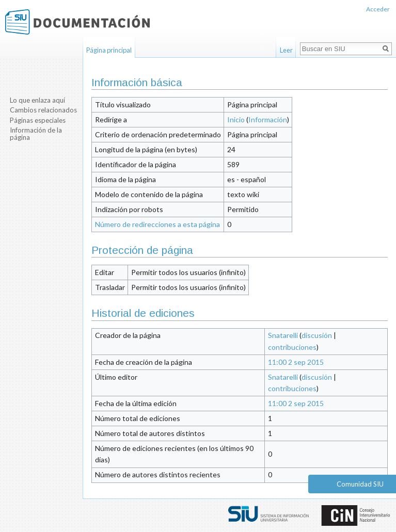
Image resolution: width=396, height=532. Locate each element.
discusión (317, 335)
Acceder (378, 9)
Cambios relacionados (43, 110)
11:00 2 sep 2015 (296, 362)
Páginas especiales (38, 120)
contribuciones (292, 347)
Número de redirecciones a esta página (157, 224)
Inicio (236, 119)
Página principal (109, 50)
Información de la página (36, 134)
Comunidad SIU (360, 484)
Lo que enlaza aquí (37, 100)
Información (268, 119)
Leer (286, 50)
